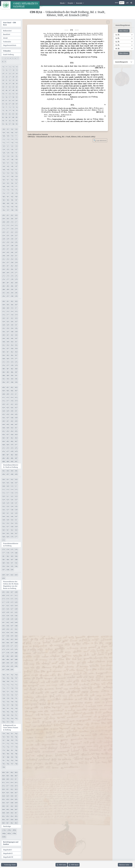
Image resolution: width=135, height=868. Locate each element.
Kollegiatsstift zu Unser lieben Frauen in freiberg (11, 728)
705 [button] (8, 678)
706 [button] (12, 678)
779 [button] (4, 750)
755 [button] (16, 719)
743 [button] (16, 708)
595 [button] (12, 566)
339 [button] (16, 332)
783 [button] (4, 754)
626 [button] (8, 609)
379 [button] (16, 365)
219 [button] (16, 229)
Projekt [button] (71, 3)
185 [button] (8, 200)
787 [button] (4, 757)
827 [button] (16, 793)
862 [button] (12, 823)
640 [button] (16, 619)
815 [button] (16, 783)
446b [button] (4, 833)
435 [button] (16, 414)
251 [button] (16, 256)
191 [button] (16, 203)
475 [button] (16, 448)
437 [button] (8, 418)
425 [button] (8, 408)
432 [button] (4, 414)
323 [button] (16, 318)
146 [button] (12, 166)
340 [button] (4, 335)
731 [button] (16, 698)
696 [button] (16, 666)
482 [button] (12, 455)
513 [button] (8, 490)
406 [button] (12, 391)
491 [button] (16, 462)
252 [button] (4, 259)
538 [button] (12, 510)
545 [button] (8, 516)
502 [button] (12, 479)
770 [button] (16, 740)
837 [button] (8, 803)
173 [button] (8, 190)
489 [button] (8, 462)
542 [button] (12, 513)
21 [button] (6, 74)
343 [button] (16, 335)
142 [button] (12, 163)
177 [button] (8, 193)
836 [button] (4, 803)
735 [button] (16, 702)
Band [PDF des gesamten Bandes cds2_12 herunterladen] (74, 865)
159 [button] (16, 176)
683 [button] (12, 656)
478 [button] (12, 451)
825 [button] (8, 793)
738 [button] (12, 705)
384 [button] (4, 372)
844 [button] (4, 809)
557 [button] (8, 527)
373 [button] (8, 362)
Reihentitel (7, 31)
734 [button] (12, 702)
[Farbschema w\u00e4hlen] (131, 3)
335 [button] (16, 328)
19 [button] (17, 70)
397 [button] (8, 382)
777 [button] (12, 747)
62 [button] (10, 100)
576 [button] (16, 549)
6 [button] (15, 58)
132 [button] (4, 156)
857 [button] (8, 820)
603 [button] (16, 575)
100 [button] (4, 129)
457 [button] (8, 435)
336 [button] (4, 332)
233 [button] (8, 242)
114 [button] (12, 139)
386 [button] (12, 372)
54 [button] (17, 94)
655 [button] (12, 633)
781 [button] (12, 750)
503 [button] (16, 479)
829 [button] (8, 796)
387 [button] (16, 372)
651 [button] (12, 629)
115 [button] (16, 139)
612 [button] (16, 595)
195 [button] (16, 207)
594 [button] (8, 566)
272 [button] (4, 276)
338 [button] (12, 332)
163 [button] (16, 180)
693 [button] (4, 666)
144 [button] (4, 166)
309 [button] (8, 308)
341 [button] (8, 335)
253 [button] (8, 259)
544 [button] (4, 516)
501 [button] (8, 479)
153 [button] (8, 173)
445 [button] (8, 424)
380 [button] (4, 369)
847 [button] (16, 809)
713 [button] (8, 685)
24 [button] (17, 74)
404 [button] (4, 391)
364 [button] (4, 355)
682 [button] (8, 656)
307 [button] (16, 305)
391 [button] (16, 375)
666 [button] (8, 643)
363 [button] (16, 352)
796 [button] (8, 764)
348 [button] (4, 342)
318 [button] (12, 315)
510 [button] (12, 486)
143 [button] (16, 163)
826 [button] (12, 793)
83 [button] (13, 114)
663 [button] (12, 639)
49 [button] (17, 90)
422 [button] (12, 404)
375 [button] (16, 362)
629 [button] (4, 612)
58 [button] (13, 97)
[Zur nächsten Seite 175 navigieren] (125, 865)
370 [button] (12, 359)
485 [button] (8, 458)
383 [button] (16, 369)
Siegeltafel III (8, 857)
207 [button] (16, 219)
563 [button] (16, 530)
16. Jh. (118, 49)
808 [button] (4, 779)
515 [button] (16, 490)
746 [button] (12, 712)
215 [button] (16, 225)
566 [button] (12, 533)
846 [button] (12, 809)
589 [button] (4, 563)
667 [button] (12, 643)
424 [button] (4, 408)
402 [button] (12, 387)
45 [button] (3, 90)
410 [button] (12, 394)
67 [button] (10, 104)
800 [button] (4, 772)
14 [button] (17, 67)
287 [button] (16, 286)
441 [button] (8, 421)
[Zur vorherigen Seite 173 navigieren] (9, 865)
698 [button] (8, 670)
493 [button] (8, 471)
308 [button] (4, 308)
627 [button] (12, 609)
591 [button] (12, 563)
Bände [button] (63, 3)
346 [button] (12, 338)
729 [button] (8, 698)
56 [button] (6, 97)
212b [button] (4, 830)
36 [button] (6, 84)
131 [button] (16, 153)
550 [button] (12, 520)
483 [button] (16, 455)
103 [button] (16, 129)
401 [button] (8, 387)
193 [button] (8, 207)
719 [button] (16, 688)
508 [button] (4, 486)
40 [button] (3, 87)
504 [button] (4, 483)
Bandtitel (7, 34)
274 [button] (12, 276)
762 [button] (16, 734)
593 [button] (4, 566)
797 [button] (12, 764)
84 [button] (17, 114)
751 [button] (16, 715)
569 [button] (8, 537)
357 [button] (8, 349)
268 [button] (4, 273)
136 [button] (4, 160)
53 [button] (13, 94)
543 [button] (16, 513)
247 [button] (16, 252)
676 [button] (16, 649)
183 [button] (16, 197)
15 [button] (3, 70)
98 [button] (13, 124)
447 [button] (16, 424)
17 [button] (10, 70)
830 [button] (12, 796)
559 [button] (16, 527)
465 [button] (8, 441)
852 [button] (4, 816)
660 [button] (16, 636)
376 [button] (4, 365)
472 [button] (4, 448)
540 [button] (4, 513)
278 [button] (12, 279)
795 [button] (4, 764)
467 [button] (16, 441)
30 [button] (3, 80)
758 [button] (12, 722)
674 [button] (8, 649)
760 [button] (8, 734)
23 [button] (13, 74)
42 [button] (10, 87)
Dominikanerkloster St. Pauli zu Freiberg (11, 466)
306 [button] (12, 305)
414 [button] (12, 397)
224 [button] (4, 235)
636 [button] (16, 616)
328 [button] (4, 325)
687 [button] (12, 659)
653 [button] (4, 633)
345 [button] (8, 338)
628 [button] (16, 609)
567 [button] (16, 533)
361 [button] (8, 352)
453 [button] (8, 431)
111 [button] (16, 136)
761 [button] (12, 734)
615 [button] (12, 599)
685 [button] (4, 659)
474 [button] (12, 448)
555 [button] (16, 523)
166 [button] (12, 183)
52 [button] (10, 94)
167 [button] (16, 183)
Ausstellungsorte (122, 62)
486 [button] (12, 458)
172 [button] (4, 190)
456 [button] (4, 435)
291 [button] (16, 289)
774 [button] (16, 744)
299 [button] (16, 296)
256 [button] (4, 262)
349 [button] (8, 342)
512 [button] (4, 490)
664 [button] (16, 639)
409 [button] (8, 394)
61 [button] (6, 100)
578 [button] (8, 553)
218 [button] (12, 229)
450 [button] (12, 428)
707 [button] (16, 678)
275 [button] (16, 276)
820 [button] (4, 789)
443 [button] (16, 421)
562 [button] (12, 530)
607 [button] (12, 592)
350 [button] (12, 342)
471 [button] (16, 445)
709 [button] (8, 681)
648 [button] (16, 626)
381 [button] (8, 369)
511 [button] (16, 486)
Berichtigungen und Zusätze (11, 843)
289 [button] (8, 289)
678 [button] (8, 653)
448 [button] (4, 428)
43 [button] (13, 87)
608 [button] (16, 592)
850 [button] (12, 813)
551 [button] (16, 520)
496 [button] (4, 474)
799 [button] (4, 767)
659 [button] (12, 636)
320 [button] (4, 318)
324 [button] (4, 322)
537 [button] (8, 510)
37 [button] (10, 84)
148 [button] (4, 170)
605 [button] (4, 592)
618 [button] (8, 602)
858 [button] (12, 820)
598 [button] (8, 570)
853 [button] (8, 816)
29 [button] (17, 77)
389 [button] (8, 375)
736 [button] (4, 705)
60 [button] (3, 100)
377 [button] (8, 365)
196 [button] (4, 210)
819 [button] (16, 786)
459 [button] (16, 435)
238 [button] (12, 246)
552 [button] (4, 523)
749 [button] (8, 715)
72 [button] (10, 107)
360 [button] (4, 352)
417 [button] (8, 401)
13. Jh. (118, 38)
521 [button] (8, 496)
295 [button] (16, 293)
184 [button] (4, 200)
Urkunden (7, 51)
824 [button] (4, 793)
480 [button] (4, 455)
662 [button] (8, 639)
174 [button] (12, 190)
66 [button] (6, 104)
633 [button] (4, 616)
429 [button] (8, 411)
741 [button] (8, 708)
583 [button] (12, 556)
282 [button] (12, 283)
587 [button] (12, 560)
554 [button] (12, 523)
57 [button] (10, 97)
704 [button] (4, 678)
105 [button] (8, 133)
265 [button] (8, 269)
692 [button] (16, 663)
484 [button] (4, 458)
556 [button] (4, 527)
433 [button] (8, 414)
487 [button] (16, 458)
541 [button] (8, 513)
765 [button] (12, 737)
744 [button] (4, 712)
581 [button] (4, 556)
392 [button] (4, 379)
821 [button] (8, 789)
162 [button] (12, 180)
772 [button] (8, 744)
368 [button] (4, 359)
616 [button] (16, 599)
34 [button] (17, 80)
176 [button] (4, 193)
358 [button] (12, 349)
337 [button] (8, 332)
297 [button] (8, 296)
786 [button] (16, 754)
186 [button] (12, 200)
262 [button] (12, 266)
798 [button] (16, 764)
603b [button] (4, 837)
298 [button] (12, 296)
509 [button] (8, 486)
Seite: (117, 3)
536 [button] (4, 510)
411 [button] (16, 394)
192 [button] (4, 207)
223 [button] (16, 232)
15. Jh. (118, 45)
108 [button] (4, 136)
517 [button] (8, 493)
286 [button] (12, 286)
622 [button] (8, 606)
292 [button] (4, 293)
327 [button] (16, 322)
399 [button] (16, 382)
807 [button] (16, 776)
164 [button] (4, 183)
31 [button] (6, 80)
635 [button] (12, 616)
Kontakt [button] (79, 3)
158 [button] (12, 176)
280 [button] (4, 283)
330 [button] (12, 325)
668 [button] (16, 643)
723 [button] (16, 692)
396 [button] (4, 382)
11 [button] (6, 67)
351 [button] (16, 342)
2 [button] (5, 58)
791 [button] (4, 761)
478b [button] (14, 833)
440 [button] (4, 421)
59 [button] (17, 97)
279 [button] (16, 279)
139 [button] (16, 160)
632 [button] (16, 612)
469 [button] (8, 445)
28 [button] (13, 77)
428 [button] (4, 411)
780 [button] (8, 750)
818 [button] (12, 786)
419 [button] (16, 401)
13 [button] (13, 67)
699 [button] (12, 670)
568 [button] (4, 537)
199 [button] (16, 210)
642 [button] (8, 622)
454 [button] (12, 431)
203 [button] (16, 215)
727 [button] (16, 695)
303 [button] (16, 301)
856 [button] (4, 820)
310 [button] (12, 308)
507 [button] (16, 483)
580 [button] (16, 553)
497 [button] (8, 474)
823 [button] (16, 789)
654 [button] (8, 633)
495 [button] (16, 471)
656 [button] (16, 633)
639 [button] (12, 619)
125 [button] (8, 149)
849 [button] (8, 813)
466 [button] (12, 441)
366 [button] (12, 355)
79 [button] (17, 111)
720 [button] (4, 692)
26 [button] (6, 77)
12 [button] (10, 67)
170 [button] (12, 187)
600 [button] (4, 575)
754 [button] (12, 719)
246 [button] (12, 252)
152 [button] (4, 173)
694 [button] (8, 666)
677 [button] (4, 653)
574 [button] (8, 549)
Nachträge (7, 826)
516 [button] (4, 493)
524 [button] (4, 500)
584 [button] (16, 556)
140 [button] (4, 163)
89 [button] (17, 117)
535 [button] (16, 506)
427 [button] (16, 408)
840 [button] (4, 806)
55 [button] (3, 97)
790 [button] (16, 757)
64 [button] (17, 100)
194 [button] (12, 207)
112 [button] (4, 139)
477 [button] (8, 451)
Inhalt (5, 38)
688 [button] (16, 659)
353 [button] (8, 345)
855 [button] (16, 816)
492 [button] (4, 471)
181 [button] (8, 197)
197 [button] (8, 210)
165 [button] (8, 183)
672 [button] (16, 646)
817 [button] (8, 786)
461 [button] (8, 438)
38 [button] (13, 84)
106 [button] (12, 133)
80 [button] (3, 114)
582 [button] (8, 556)
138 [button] (12, 160)
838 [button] (12, 803)
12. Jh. (118, 35)
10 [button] (3, 67)
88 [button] (13, 117)
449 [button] (8, 428)
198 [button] (12, 210)
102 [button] (12, 129)
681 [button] (4, 656)
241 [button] (8, 249)
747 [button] (16, 712)
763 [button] (4, 737)
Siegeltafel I (7, 850)
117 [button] (8, 143)
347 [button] (16, 338)
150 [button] (12, 170)
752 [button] (4, 719)
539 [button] (16, 510)
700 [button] (4, 675)
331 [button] (16, 325)
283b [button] (14, 830)
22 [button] (10, 74)
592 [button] (16, 563)
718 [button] (12, 688)
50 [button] (3, 94)
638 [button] (8, 619)
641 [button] (4, 622)
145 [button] (8, 166)
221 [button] (8, 232)
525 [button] (8, 500)
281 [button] (8, 283)
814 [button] (12, 783)
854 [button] (12, 816)
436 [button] (4, 418)
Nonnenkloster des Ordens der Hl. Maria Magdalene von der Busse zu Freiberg (11, 585)
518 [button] (12, 493)
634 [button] (8, 616)
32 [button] (10, 80)
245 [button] (8, 252)
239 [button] (16, 246)
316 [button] (4, 315)
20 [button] (3, 74)
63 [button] (13, 100)
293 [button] (8, 293)
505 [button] (8, 483)
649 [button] (4, 629)
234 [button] (12, 242)
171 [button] (16, 187)
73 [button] (13, 107)
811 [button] (16, 779)
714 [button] (12, 685)
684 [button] (16, 656)
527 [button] (16, 500)
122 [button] (12, 146)
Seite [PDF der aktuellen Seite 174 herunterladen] (61, 865)
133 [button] (8, 156)
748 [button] (4, 715)
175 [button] (16, 190)
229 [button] (8, 239)
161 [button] (8, 180)
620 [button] (16, 602)
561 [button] (8, 530)
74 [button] (17, 107)
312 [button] (4, 311)
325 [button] (8, 322)
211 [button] (16, 222)
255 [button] (16, 259)
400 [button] (4, 387)
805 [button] (8, 776)
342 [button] (12, 335)
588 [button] (16, 560)
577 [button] (4, 553)
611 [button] (12, 595)
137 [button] (8, 160)
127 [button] (16, 149)
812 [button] (4, 783)
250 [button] (12, 256)
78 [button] (13, 111)
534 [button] (12, 506)
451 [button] (16, 428)
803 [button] (16, 772)
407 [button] (16, 391)
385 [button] (8, 372)
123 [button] (16, 146)
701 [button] (8, 675)
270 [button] (12, 273)
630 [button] (8, 612)
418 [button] (12, 401)
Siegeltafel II (8, 853)
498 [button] (12, 474)
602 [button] (12, 575)
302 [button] (12, 301)
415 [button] (16, 397)
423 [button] (16, 404)
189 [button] (8, 203)
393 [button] (8, 379)
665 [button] (4, 643)
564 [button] (4, 533)
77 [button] (10, 111)
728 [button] (4, 698)
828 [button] (4, 796)
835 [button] (16, 799)
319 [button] (16, 315)
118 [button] (12, 143)
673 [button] (4, 649)
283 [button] (16, 283)
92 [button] (10, 121)
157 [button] (8, 176)
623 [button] (12, 606)
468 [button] (4, 445)
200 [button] (4, 215)
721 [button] (8, 692)
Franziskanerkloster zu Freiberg (11, 545)
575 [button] (12, 549)
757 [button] (8, 722)
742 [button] (12, 708)
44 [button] (17, 87)
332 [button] (4, 328)
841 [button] (8, 806)
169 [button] (8, 187)
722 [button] (12, 692)
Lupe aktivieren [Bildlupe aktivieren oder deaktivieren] (100, 140)
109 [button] (8, 136)
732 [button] (4, 702)
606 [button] (8, 592)
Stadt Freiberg (8, 54)
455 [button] (16, 431)
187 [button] (16, 200)
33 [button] (13, 80)
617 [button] (4, 602)
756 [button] (4, 722)
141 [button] (8, 163)
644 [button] (16, 622)
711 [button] (16, 681)
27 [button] (10, 77)
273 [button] (8, 276)
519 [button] (16, 493)
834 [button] (12, 799)
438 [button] (12, 418)
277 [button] (8, 279)
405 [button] (8, 391)
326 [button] (12, 322)
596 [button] (16, 566)
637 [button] (4, 619)
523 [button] (16, 496)
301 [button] (8, 301)
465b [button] (9, 833)
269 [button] (8, 273)
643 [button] (12, 622)
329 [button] (8, 325)
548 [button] (4, 520)
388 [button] (4, 375)
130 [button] (12, 153)
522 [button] (12, 496)
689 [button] (4, 663)
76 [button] (6, 111)
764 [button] (8, 737)
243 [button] (16, 249)
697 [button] (4, 670)
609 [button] (4, 595)
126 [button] (12, 149)
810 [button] (12, 779)
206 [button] (12, 219)
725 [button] (8, 695)
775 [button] (4, 747)
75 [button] (3, 111)
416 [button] (4, 401)
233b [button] (9, 830)
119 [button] (16, 143)
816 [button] (4, 786)
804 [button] (4, 776)
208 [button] (4, 222)
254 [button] (12, 259)
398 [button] (12, 382)
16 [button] (6, 70)
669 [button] (4, 646)
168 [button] (4, 187)
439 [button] (16, 418)
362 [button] (12, 352)
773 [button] (12, 744)
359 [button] (16, 349)
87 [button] (10, 117)
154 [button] (12, 173)
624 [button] (16, 606)
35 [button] (3, 84)
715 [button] (16, 685)
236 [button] (4, 246)
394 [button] (12, 379)
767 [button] (4, 740)
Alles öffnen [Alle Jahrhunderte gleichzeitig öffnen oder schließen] (124, 31)
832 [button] (4, 799)
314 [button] (12, 311)
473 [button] (8, 448)
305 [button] (8, 305)
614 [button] (8, 599)
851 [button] (16, 813)
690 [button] (8, 663)
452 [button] (4, 431)
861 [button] (8, 823)
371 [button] (16, 359)
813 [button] (8, 783)
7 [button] (18, 58)
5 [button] (13, 58)
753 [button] (8, 719)
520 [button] (4, 496)
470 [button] (12, 445)
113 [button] (8, 139)
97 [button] (10, 124)
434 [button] (12, 414)
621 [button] (4, 606)
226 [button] (12, 235)
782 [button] (16, 750)
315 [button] (16, 311)
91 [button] (6, 121)
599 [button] (12, 570)
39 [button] (17, 84)
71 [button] (6, 107)
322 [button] (12, 318)
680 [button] (16, 653)
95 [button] (3, 124)
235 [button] (16, 242)
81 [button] (6, 114)
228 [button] (4, 239)
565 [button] (8, 533)
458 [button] (12, 435)
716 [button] (4, 688)
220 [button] (4, 232)
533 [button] (8, 506)
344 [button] (4, 338)
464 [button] (4, 441)
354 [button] (12, 345)
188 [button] (4, 203)
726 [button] (12, 695)
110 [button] (12, 136)
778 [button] (16, 747)
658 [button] (8, 636)
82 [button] (10, 114)
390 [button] (12, 375)
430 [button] (12, 411)
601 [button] (8, 575)
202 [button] (12, 215)
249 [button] (8, 256)
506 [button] (12, 483)
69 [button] (17, 104)
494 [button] (12, 471)
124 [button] (4, 149)
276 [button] (4, 279)
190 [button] (12, 203)
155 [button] (16, 173)
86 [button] (6, 117)
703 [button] (16, 675)
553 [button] (8, 523)
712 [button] (4, 685)
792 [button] (8, 761)
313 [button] (8, 311)
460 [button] (4, 438)
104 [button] (4, 133)
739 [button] (16, 705)
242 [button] (12, 249)
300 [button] (4, 301)
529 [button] (8, 503)
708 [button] (4, 681)
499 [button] (16, 474)
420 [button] (4, 404)
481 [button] (8, 455)
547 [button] (16, 516)
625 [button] (4, 609)
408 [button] (4, 394)
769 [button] (12, 740)
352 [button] (4, 345)
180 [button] (4, 197)
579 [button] (12, 553)
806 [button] (12, 776)
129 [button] (8, 153)
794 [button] (16, 761)
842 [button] (12, 806)
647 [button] (12, 626)
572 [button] (4, 540)
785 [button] (12, 754)
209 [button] (8, 222)
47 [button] (10, 90)
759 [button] (4, 734)
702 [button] (12, 675)
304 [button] (4, 305)
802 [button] (12, 772)
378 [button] (12, 365)
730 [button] (12, 698)
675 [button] (12, 649)
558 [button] (12, 527)
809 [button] (8, 779)
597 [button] (4, 570)
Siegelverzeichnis (10, 45)
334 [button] (12, 328)
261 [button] (8, 266)
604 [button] (4, 578)
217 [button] (8, 229)
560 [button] (4, 530)
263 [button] (16, 266)
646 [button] (8, 626)
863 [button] (16, 823)
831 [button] (16, 796)
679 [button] (12, 653)
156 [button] (4, 176)
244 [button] (4, 252)
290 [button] (12, 289)
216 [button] (4, 229)
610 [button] (8, 595)
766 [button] (16, 737)
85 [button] (3, 117)
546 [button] (12, 516)
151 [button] (16, 170)
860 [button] (4, 823)
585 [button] (4, 560)
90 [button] (3, 121)
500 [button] (4, 479)
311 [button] (16, 308)
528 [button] (4, 503)
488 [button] (4, 462)
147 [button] (16, 166)
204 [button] (4, 219)
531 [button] (16, 503)
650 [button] (8, 629)
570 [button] (12, 537)
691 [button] (12, 663)
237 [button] (8, 246)
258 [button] (12, 262)
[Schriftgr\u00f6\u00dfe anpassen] (127, 3)
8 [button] (3, 62)
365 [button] (8, 355)
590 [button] (8, 563)
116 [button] (4, 143)
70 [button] (3, 107)
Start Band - (10, 24)
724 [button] (4, 695)
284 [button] (4, 286)
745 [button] (8, 712)
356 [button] (4, 349)
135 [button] (16, 156)
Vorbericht (7, 42)
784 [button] (8, 754)
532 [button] (4, 506)
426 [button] (12, 408)
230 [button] (12, 239)
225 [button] (8, 235)
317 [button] (8, 315)
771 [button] (4, 744)
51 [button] (6, 94)
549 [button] (8, 520)
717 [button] (8, 688)
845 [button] (8, 809)
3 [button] (8, 58)
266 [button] (12, 269)
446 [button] (12, 424)
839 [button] (16, 803)
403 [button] (16, 387)
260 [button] (4, 266)
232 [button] (4, 242)
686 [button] (8, 659)
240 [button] (4, 249)
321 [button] (8, 318)
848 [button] (4, 813)
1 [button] (3, 58)
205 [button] (8, 219)
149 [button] (8, 170)
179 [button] (16, 193)
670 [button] (8, 646)
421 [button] (8, 404)
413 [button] (8, 397)
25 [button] (3, 77)
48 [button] (13, 90)
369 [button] (8, 359)
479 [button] (16, 451)
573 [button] (4, 549)
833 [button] (8, 799)
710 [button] (12, 681)
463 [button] (16, 438)
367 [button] (16, 355)
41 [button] (6, 87)
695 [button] (12, 666)
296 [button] (4, 296)
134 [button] (12, 156)
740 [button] (4, 708)
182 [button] (12, 197)
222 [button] (12, 232)
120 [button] (4, 146)
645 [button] (4, 626)
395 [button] (16, 379)
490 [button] (12, 462)
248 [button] (4, 256)
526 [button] (12, 500)
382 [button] (12, 369)
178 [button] (12, 193)
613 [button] (4, 599)
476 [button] (4, 451)
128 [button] (4, 153)
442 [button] (12, 421)
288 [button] (4, 289)
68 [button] (13, 104)
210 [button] (12, 222)
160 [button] (4, 180)
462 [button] (12, 438)
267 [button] (16, 269)
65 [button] (3, 104)
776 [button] (8, 747)
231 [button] (16, 239)
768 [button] (8, 740)
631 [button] (12, 612)
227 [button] (16, 235)
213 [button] (8, 225)
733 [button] (8, 702)
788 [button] (8, 757)
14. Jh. (118, 42)
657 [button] (4, 636)
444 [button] (4, 424)
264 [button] (4, 269)
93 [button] (13, 121)
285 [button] (8, 286)
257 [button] (8, 262)
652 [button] (16, 629)
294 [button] (12, 293)
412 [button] (4, 397)
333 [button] (8, 328)
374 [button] (12, 362)
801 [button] (8, 772)
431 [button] (16, 411)
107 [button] (16, 133)
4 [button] (10, 58)
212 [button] (4, 225)
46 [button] (6, 90)
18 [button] (13, 70)
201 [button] (8, 215)
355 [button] (16, 345)
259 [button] (16, 262)
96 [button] (6, 124)
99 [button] (17, 124)
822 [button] (12, 789)
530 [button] (12, 503)
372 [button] (4, 362)
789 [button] (12, 757)
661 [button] (4, 639)
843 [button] (16, 806)
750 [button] (12, 715)
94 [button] (17, 121)
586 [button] (8, 560)
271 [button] (16, 273)
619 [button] (12, 602)
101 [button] (8, 129)
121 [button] (8, 146)
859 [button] (16, 820)
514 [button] (12, 490)
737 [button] (8, 705)
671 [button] (12, 646)
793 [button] (12, 761)
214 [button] (12, 225)
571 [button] (16, 537)
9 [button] (5, 62)
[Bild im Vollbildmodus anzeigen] (108, 22)
